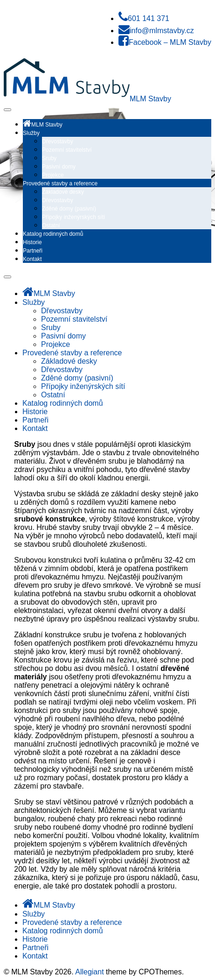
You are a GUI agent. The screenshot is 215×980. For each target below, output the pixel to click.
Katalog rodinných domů (53, 234)
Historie (32, 242)
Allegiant (89, 972)
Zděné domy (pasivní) (69, 209)
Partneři (33, 251)
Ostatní (51, 226)
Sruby (49, 158)
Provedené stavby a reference (60, 183)
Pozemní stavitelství (67, 150)
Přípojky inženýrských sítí (73, 217)
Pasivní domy (59, 167)
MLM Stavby (150, 99)
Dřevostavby (58, 141)
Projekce (53, 175)
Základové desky (63, 192)
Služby (31, 133)
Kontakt (32, 259)
